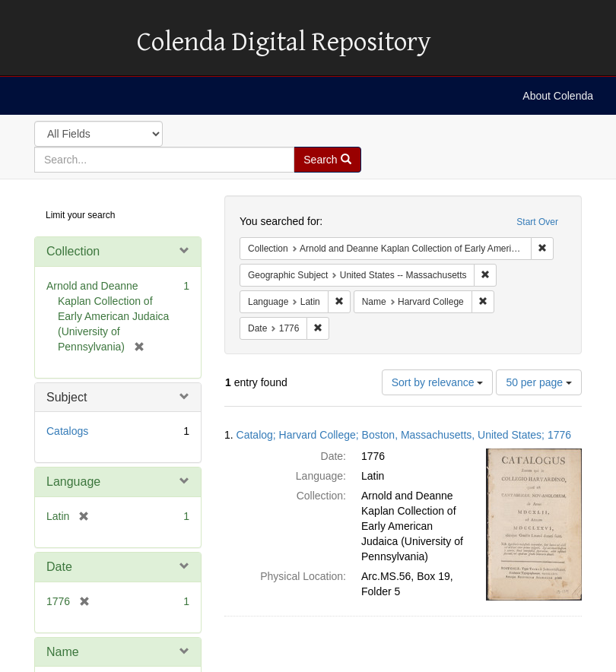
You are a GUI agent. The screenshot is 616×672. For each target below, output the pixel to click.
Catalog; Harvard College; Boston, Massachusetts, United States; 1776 (404, 435)
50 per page (539, 382)
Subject (67, 397)
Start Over (537, 222)
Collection (73, 251)
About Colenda (558, 96)
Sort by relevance (438, 382)
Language (73, 482)
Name (63, 652)
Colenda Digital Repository (65, 42)
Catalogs (67, 431)
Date (59, 567)
